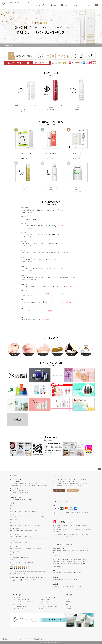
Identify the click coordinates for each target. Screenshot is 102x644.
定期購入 (53, 5)
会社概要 (4, 639)
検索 (97, 5)
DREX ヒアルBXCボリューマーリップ (49, 210)
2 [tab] (46, 49)
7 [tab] (52, 49)
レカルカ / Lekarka (18, 597)
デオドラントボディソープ (37, 320)
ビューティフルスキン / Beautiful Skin (23, 602)
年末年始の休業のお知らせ (29, 219)
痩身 (67, 604)
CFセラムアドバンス (48, 268)
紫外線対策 (69, 608)
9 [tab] (55, 49)
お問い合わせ (76, 5)
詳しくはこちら (28, 295)
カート (60, 5)
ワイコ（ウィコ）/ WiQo (20, 606)
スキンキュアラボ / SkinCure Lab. (48, 606)
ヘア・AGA (68, 606)
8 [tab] (53, 49)
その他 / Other (43, 608)
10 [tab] (56, 49)
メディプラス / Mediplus (46, 604)
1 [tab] (45, 49)
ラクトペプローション (42, 259)
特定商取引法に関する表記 (25, 639)
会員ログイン (59, 490)
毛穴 (67, 597)
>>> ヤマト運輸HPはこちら (29, 280)
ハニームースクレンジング (49, 244)
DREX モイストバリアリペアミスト (37, 293)
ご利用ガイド (45, 5)
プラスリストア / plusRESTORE (21, 599)
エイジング (69, 602)
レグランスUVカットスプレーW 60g (46, 235)
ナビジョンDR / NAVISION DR (47, 597)
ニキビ (67, 599)
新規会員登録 (73, 490)
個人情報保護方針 (39, 639)
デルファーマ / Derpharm (20, 608)
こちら (31, 212)
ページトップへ (100, 469)
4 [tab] (49, 49)
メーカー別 (37, 5)
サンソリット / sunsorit (19, 604)
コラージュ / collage (45, 599)
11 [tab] (57, 49)
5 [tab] (50, 49)
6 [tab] (51, 49)
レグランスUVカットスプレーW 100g (46, 226)
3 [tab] (48, 49)
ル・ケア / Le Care (44, 602)
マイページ (68, 5)
